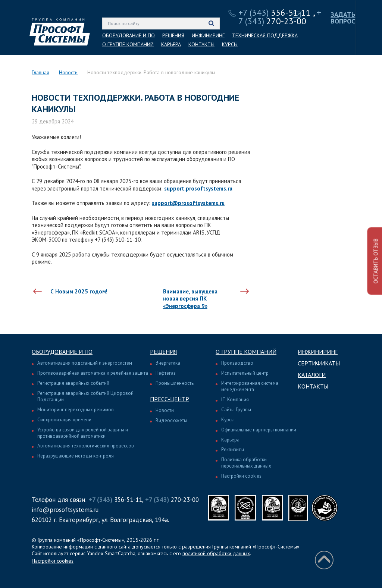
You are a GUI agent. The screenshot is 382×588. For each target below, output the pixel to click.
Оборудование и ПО (62, 352)
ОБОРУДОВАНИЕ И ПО (129, 35)
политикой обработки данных (216, 553)
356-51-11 (275, 12)
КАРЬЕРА (171, 44)
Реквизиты (233, 449)
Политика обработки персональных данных (246, 463)
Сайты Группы (236, 410)
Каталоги (312, 375)
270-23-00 (280, 17)
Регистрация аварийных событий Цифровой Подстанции (85, 396)
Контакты (313, 386)
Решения (163, 352)
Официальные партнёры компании (259, 430)
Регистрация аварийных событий (73, 383)
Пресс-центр (170, 399)
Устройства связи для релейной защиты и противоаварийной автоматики (83, 433)
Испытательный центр (245, 373)
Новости (68, 72)
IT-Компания (235, 400)
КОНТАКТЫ (201, 44)
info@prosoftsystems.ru (65, 510)
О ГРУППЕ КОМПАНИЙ (128, 44)
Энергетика (168, 363)
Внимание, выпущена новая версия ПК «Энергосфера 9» (190, 299)
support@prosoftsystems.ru (188, 203)
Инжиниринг (318, 352)
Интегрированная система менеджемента (250, 386)
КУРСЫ (230, 44)
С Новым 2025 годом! (79, 291)
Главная (40, 72)
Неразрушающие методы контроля (76, 456)
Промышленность (175, 383)
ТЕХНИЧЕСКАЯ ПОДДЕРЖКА (265, 35)
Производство (237, 363)
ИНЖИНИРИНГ (208, 35)
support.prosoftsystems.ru (198, 188)
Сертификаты (319, 363)
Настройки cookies (241, 476)
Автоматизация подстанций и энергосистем (85, 363)
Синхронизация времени (64, 420)
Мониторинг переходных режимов (76, 410)
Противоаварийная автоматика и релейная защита (93, 373)
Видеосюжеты (171, 420)
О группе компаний (246, 352)
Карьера (230, 440)
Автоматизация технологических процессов (86, 446)
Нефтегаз (166, 373)
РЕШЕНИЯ (173, 35)
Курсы (228, 420)
